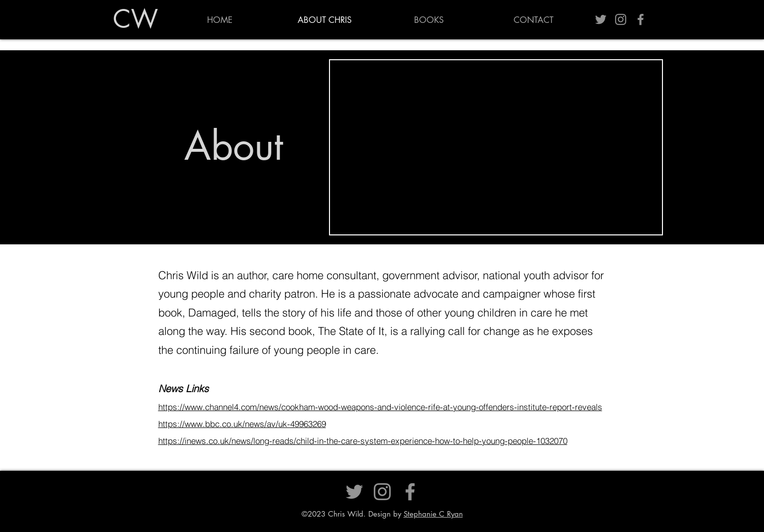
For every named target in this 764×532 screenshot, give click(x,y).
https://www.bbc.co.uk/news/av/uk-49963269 (242, 424)
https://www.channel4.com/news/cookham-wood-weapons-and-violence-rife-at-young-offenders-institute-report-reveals (380, 407)
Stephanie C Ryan (433, 514)
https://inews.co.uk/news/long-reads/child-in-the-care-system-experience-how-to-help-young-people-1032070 (363, 441)
